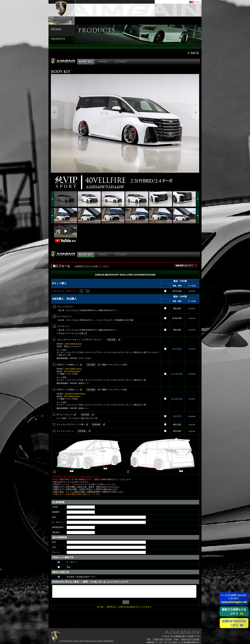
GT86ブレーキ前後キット (68, 365)
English (198, 2)
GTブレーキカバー (65, 415)
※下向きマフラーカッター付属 (70, 333)
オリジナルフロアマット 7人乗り (71, 425)
